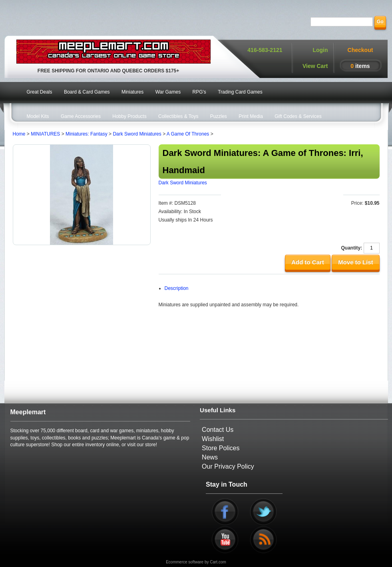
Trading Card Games (240, 92)
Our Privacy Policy (228, 466)
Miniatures (132, 92)
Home (19, 134)
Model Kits (38, 116)
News (210, 457)
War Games (168, 92)
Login (320, 50)
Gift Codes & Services (298, 116)
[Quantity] (372, 248)
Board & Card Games (87, 92)
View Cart (315, 66)
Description (177, 288)
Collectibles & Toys (178, 116)
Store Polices (221, 448)
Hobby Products (129, 116)
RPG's (199, 92)
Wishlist (213, 439)
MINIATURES (45, 134)
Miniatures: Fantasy (87, 134)
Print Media (251, 116)
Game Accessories (81, 116)
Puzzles (219, 116)
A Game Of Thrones (188, 134)
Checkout (360, 50)
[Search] (342, 22)
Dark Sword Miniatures (137, 134)
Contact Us (218, 430)
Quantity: (351, 248)
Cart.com (218, 562)
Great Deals (40, 92)
